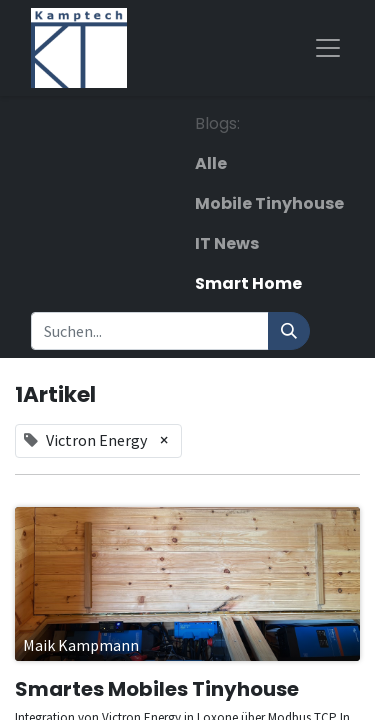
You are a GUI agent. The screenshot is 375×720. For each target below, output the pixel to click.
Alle (211, 163)
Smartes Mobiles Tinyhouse (157, 689)
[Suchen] (289, 331)
